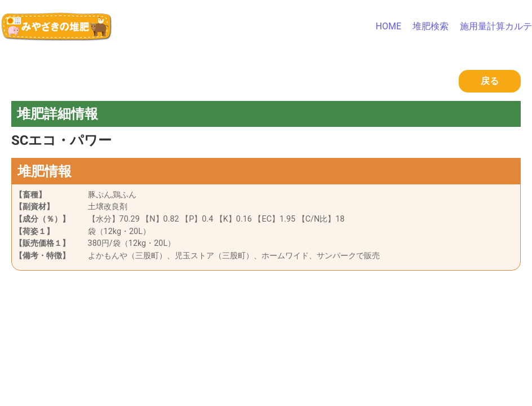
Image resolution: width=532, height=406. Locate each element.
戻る (490, 81)
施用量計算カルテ (496, 26)
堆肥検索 (431, 26)
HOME (389, 26)
